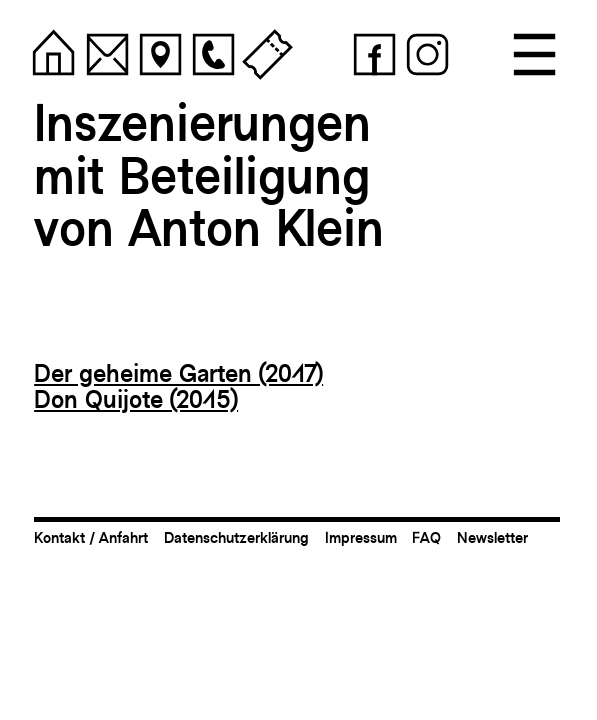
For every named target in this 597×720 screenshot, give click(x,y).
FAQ (426, 537)
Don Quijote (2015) (136, 399)
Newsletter (492, 537)
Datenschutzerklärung (236, 537)
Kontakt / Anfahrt (91, 537)
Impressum (361, 537)
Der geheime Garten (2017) (178, 373)
